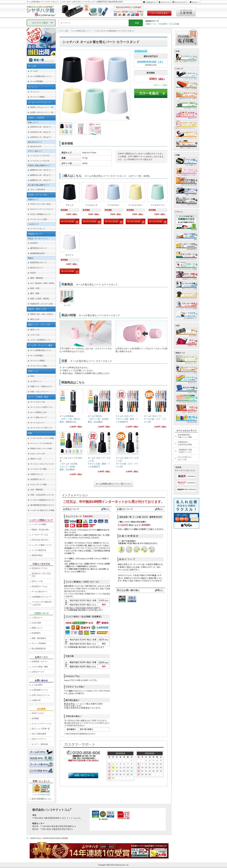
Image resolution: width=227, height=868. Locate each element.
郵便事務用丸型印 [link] (37, 253)
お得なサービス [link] (38, 672)
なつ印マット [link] (36, 381)
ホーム (195, 2)
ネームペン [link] (35, 92)
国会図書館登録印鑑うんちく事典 (185, 436)
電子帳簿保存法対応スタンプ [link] (42, 505)
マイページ (165, 2)
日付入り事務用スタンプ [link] (40, 214)
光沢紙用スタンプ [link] (37, 479)
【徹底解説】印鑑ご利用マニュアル (185, 451)
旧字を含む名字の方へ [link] (41, 540)
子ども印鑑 (174, 24)
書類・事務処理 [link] (37, 278)
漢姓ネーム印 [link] (36, 459)
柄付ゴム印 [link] (35, 319)
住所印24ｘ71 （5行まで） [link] (41, 137)
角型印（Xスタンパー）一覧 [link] (42, 107)
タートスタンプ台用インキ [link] (41, 407)
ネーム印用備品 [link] (37, 81)
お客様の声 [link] (36, 700)
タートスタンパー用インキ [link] (41, 428)
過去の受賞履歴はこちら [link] (42, 799)
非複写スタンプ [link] (37, 474)
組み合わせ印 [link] (36, 146)
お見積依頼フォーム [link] (40, 690)
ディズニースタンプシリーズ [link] (42, 464)
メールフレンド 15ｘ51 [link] (40, 156)
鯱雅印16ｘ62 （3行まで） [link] (41, 170)
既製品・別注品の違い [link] (41, 530)
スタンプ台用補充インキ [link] (40, 340)
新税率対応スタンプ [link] (38, 263)
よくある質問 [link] (37, 685)
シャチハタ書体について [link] (42, 545)
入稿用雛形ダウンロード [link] (42, 597)
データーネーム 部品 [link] (39, 219)
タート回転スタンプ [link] (38, 417)
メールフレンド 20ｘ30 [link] (40, 161)
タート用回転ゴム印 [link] (38, 412)
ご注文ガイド (151, 2)
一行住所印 (162, 24)
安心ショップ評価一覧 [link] (41, 729)
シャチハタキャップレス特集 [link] (42, 438)
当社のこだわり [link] (38, 713)
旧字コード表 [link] (37, 581)
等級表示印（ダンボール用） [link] (42, 304)
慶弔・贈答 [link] (35, 293)
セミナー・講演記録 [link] (40, 744)
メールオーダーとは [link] (40, 535)
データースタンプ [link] (37, 229)
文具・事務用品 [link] (37, 490)
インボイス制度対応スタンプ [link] (42, 500)
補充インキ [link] (35, 330)
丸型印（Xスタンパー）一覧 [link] (42, 112)
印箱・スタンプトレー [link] (39, 392)
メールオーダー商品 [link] (38, 469)
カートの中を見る (159, 13)
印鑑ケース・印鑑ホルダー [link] (41, 386)
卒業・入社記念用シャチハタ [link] (42, 495)
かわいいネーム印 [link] (37, 454)
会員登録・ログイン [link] (40, 661)
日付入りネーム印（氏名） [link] (41, 204)
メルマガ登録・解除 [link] (40, 667)
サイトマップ (180, 2)
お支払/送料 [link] (36, 623)
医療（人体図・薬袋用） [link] (40, 299)
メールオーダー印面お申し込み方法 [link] (42, 603)
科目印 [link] (33, 273)
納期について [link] (37, 628)
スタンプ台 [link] (35, 335)
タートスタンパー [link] (37, 423)
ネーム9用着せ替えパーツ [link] (41, 76)
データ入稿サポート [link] (40, 592)
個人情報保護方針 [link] (39, 649)
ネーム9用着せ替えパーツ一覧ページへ (113, 484)
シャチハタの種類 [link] (39, 524)
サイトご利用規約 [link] (39, 643)
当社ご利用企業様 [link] (39, 734)
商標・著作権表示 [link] (39, 638)
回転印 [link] (42, 314)
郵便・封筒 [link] (35, 288)
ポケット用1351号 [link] (38, 189)
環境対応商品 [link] (37, 555)
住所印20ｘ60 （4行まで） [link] (41, 132)
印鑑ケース (151, 24)
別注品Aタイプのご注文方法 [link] (41, 575)
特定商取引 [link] (36, 633)
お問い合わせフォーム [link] (41, 695)
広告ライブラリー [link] (39, 739)
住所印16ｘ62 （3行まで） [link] (41, 127)
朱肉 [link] (32, 376)
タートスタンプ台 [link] (37, 402)
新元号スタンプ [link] (37, 268)
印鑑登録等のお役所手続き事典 (185, 443)
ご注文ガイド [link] (37, 618)
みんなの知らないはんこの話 (185, 458)
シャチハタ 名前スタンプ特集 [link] (42, 510)
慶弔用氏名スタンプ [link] (38, 248)
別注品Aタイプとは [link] (39, 568)
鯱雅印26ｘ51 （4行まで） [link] (41, 180)
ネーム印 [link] (34, 71)
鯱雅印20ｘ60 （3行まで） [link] (41, 175)
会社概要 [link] (35, 718)
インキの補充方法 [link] (39, 550)
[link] (71, 410)
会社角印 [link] (34, 243)
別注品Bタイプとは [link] (39, 586)
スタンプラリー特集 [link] (38, 485)
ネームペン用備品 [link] (37, 97)
